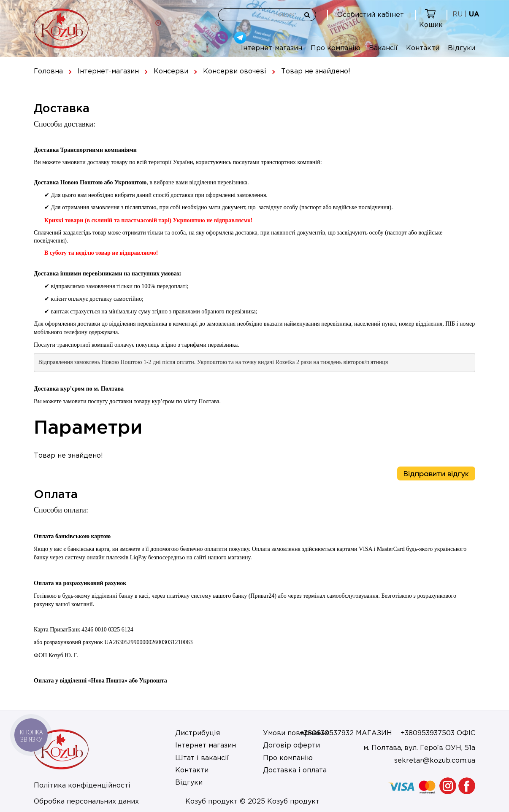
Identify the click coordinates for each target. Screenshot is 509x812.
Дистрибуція (198, 733)
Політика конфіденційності (82, 786)
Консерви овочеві (235, 71)
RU (458, 15)
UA (474, 15)
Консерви (171, 71)
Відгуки (462, 48)
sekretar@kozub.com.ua (435, 761)
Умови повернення (296, 733)
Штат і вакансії (202, 758)
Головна (48, 71)
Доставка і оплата (295, 770)
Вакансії (383, 48)
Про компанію (336, 48)
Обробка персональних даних (86, 802)
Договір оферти (291, 746)
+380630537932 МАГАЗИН (346, 733)
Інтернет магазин (206, 746)
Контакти (423, 48)
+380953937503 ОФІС (438, 733)
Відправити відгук (436, 473)
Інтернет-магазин (272, 48)
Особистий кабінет (371, 15)
